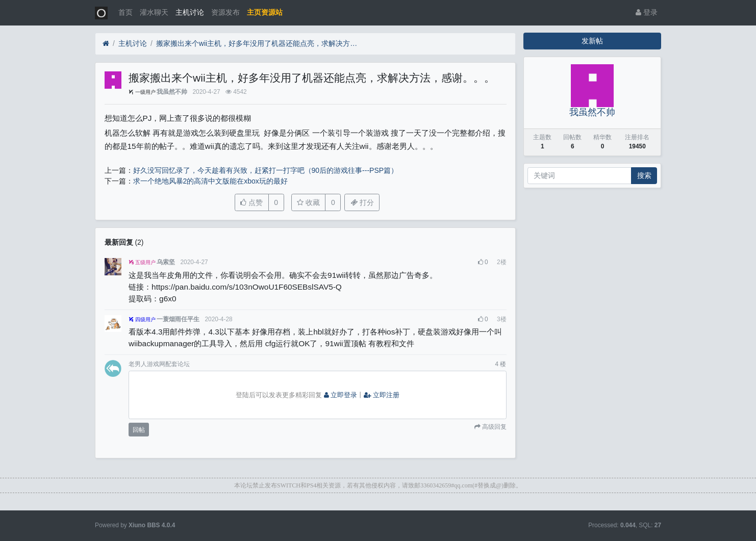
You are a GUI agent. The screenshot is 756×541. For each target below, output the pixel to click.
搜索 (644, 175)
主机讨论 (190, 12)
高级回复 (494, 427)
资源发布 (225, 12)
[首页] (106, 44)
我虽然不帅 (172, 92)
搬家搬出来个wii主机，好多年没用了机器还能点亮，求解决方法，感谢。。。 (258, 43)
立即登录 (341, 395)
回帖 (139, 430)
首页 (125, 12)
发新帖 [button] (592, 41)
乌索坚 (166, 262)
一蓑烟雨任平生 (178, 319)
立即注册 (382, 395)
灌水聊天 (154, 12)
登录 (647, 12)
